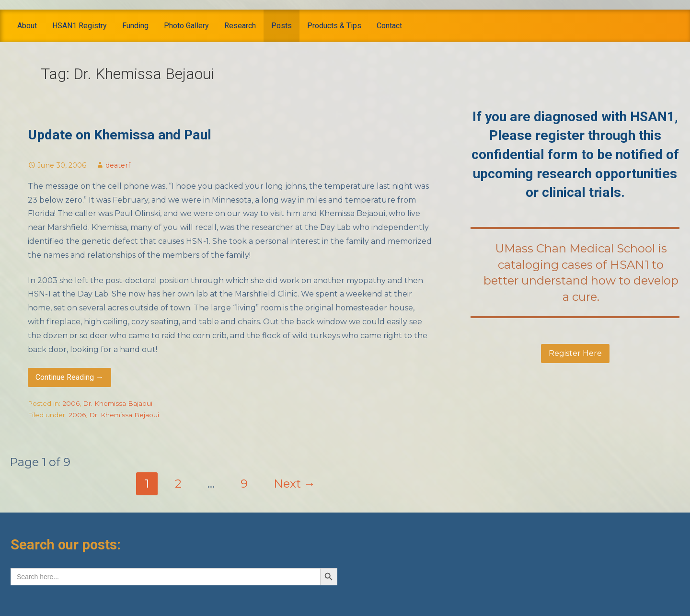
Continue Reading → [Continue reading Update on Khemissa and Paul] (69, 377)
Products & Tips (334, 26)
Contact (389, 26)
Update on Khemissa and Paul (120, 135)
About (27, 26)
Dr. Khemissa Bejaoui (124, 415)
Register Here (575, 353)
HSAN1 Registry (80, 26)
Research (240, 26)
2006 (71, 403)
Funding (135, 26)
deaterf (118, 165)
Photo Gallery (186, 26)
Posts (282, 26)
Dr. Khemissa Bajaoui (118, 403)
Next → (294, 484)
